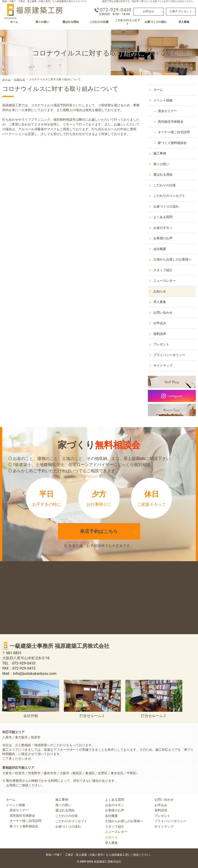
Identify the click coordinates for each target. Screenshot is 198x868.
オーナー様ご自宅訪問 (174, 132)
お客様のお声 (163, 238)
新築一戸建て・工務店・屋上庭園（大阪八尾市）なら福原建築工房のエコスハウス (44, 1)
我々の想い (161, 164)
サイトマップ (163, 365)
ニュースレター (165, 281)
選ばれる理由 (163, 175)
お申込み (160, 323)
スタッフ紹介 (163, 270)
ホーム (158, 90)
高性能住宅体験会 (171, 122)
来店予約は (99, 531)
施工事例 (160, 153)
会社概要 (160, 249)
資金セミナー (167, 111)
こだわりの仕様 (165, 185)
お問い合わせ (163, 313)
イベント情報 (163, 100)
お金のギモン (163, 228)
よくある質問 (163, 217)
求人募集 (160, 302)
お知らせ (160, 291)
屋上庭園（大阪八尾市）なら (114, 855)
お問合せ (149, 12)
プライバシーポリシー (169, 355)
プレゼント (161, 344)
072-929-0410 (116, 10)
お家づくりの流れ (166, 206)
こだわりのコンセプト (169, 196)
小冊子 (181, 12)
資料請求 (160, 334)
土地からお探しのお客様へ (172, 259)
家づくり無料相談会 (172, 143)
